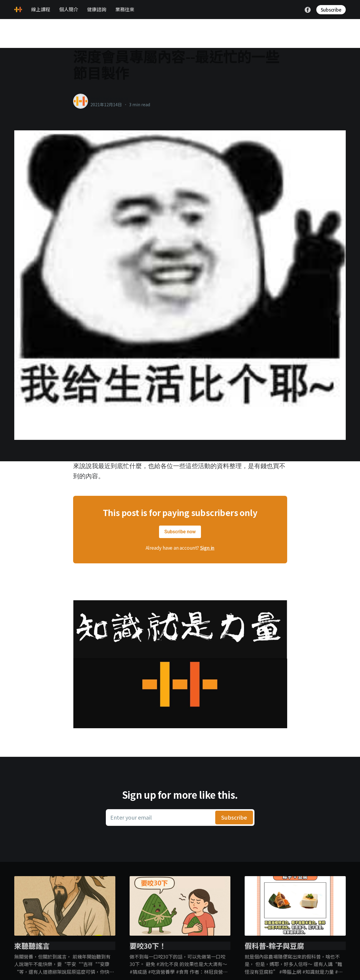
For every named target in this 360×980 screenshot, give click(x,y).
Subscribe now (180, 532)
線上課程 (41, 9)
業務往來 (125, 9)
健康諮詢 (97, 9)
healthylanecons (110, 98)
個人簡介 (69, 9)
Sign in (207, 548)
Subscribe (331, 10)
